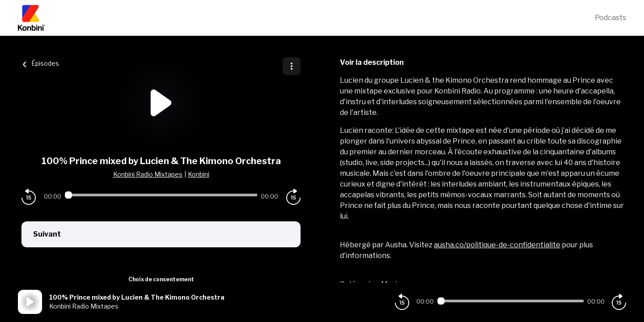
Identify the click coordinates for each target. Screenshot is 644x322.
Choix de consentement (161, 279)
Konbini (199, 174)
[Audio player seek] (161, 195)
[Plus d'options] (292, 66)
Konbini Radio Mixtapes (148, 174)
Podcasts (610, 18)
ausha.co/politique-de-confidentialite (497, 245)
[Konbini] (306, 18)
